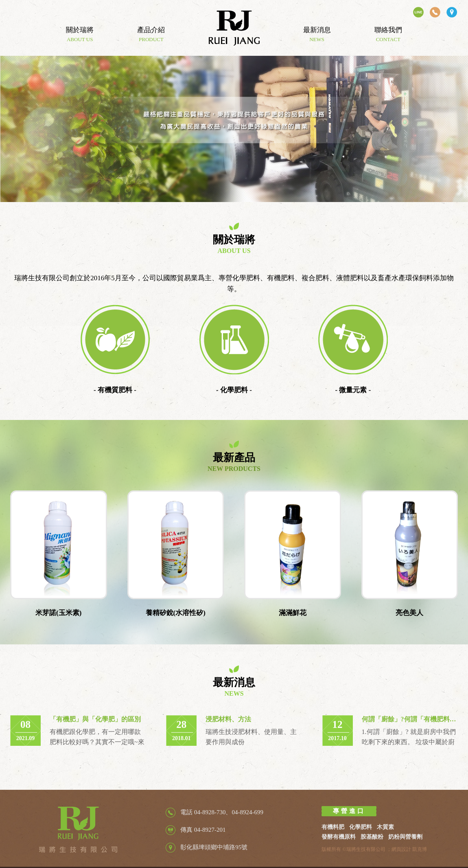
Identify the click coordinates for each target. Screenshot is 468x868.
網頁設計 (401, 849)
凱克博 (420, 849)
